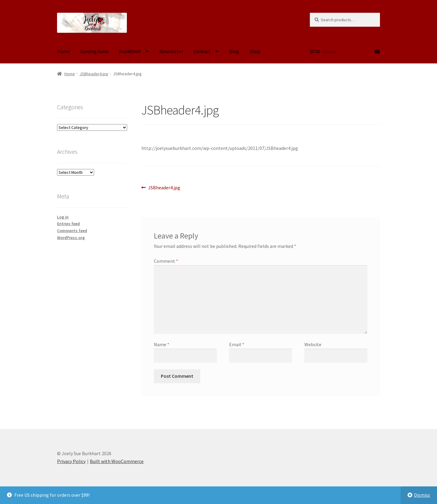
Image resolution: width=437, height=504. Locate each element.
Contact (202, 51)
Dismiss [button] (422, 495)
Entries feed (68, 224)
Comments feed (72, 231)
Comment (166, 261)
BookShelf (130, 51)
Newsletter (171, 51)
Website (313, 344)
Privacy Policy (71, 461)
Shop (255, 51)
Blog (234, 51)
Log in (63, 217)
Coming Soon (94, 51)
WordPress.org (71, 238)
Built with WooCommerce (117, 461)
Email (237, 344)
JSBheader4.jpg (94, 74)
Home (63, 51)
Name (162, 344)
